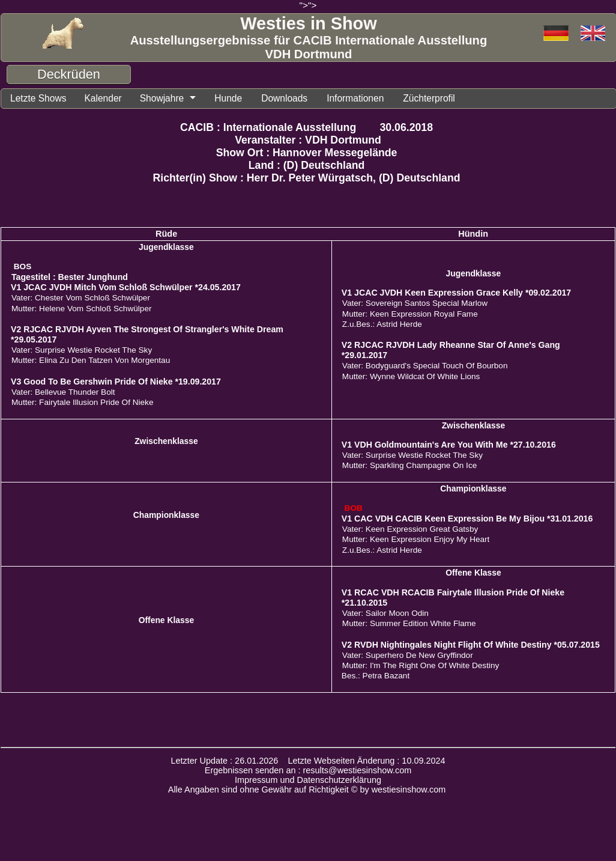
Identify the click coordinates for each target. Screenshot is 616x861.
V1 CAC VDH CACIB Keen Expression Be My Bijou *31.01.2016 (467, 519)
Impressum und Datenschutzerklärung (308, 780)
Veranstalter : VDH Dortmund (308, 141)
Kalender (107, 99)
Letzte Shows (40, 99)
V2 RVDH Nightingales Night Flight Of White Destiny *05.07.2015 (471, 645)
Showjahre (169, 99)
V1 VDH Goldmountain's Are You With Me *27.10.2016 (449, 445)
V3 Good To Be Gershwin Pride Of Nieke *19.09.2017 (116, 382)
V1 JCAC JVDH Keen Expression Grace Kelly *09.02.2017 (456, 293)
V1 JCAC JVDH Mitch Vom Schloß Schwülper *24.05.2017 (126, 288)
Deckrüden (69, 74)
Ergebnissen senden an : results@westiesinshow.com (308, 771)
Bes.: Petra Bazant (376, 676)
